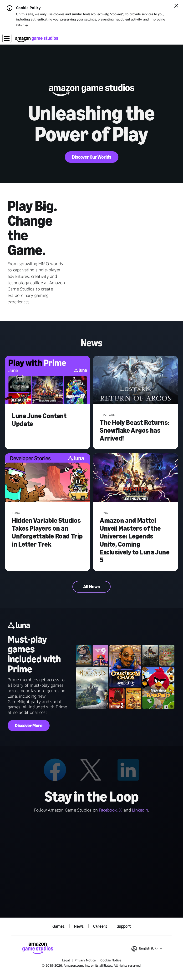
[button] (7, 38)
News (79, 926)
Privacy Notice (85, 960)
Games (58, 926)
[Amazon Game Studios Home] (37, 39)
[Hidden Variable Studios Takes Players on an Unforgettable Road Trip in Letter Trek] (48, 478)
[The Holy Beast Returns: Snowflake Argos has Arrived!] (135, 380)
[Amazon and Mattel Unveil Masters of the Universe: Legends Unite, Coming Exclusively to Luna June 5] (135, 478)
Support (124, 926)
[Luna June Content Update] (48, 380)
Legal (66, 960)
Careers (100, 926)
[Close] (176, 6)
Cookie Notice (111, 960)
